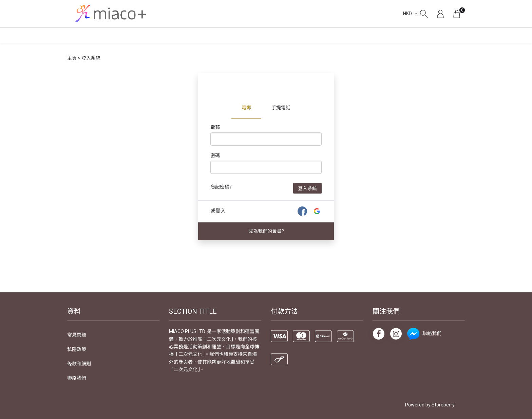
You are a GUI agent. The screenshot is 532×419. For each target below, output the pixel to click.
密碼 (215, 156)
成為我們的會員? (266, 231)
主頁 (72, 58)
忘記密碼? (221, 187)
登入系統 (307, 188)
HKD (407, 14)
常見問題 (77, 335)
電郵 (246, 108)
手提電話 (281, 108)
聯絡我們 (77, 378)
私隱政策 (77, 349)
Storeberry (443, 405)
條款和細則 (79, 364)
